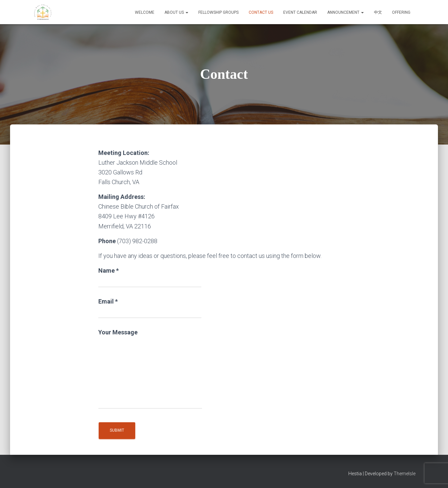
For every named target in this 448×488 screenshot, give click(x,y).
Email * (150, 308)
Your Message (150, 369)
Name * (150, 277)
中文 (378, 12)
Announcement (345, 12)
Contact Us (261, 12)
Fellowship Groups (218, 12)
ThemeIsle (405, 474)
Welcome (145, 12)
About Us (176, 12)
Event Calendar (300, 12)
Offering (401, 12)
